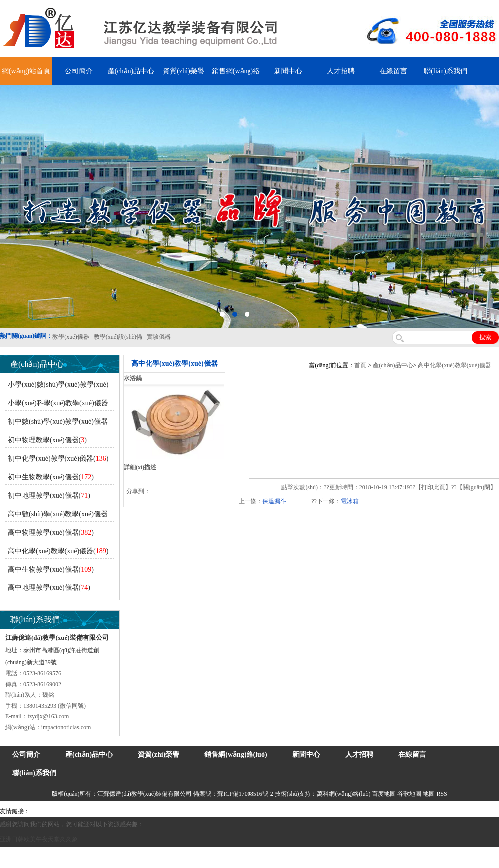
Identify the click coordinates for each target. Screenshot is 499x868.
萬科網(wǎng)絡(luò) (344, 794)
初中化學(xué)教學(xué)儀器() (58, 458)
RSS (441, 794)
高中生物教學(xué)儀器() (51, 569)
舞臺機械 (168, 811)
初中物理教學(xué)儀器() (47, 440)
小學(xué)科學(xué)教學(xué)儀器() (57, 405)
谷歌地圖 (409, 794)
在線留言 (393, 71)
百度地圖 (384, 794)
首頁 (360, 365)
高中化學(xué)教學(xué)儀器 (454, 365)
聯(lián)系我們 (445, 71)
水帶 (238, 811)
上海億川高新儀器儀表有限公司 (112, 811)
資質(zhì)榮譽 (183, 71)
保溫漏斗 (274, 501)
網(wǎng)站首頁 (26, 71)
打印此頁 (433, 487)
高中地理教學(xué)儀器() (49, 588)
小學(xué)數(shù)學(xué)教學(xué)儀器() (57, 387)
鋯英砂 (190, 811)
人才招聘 (341, 71)
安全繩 (254, 811)
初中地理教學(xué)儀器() (49, 495)
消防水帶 (290, 811)
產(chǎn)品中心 (131, 71)
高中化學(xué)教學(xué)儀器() (58, 551)
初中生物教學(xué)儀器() (51, 477)
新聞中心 (288, 71)
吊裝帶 (40, 811)
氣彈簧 (60, 811)
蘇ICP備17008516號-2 (245, 794)
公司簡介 (79, 71)
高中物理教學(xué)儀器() (51, 532)
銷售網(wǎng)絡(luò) (236, 754)
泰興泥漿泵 (216, 811)
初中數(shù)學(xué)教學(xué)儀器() (57, 424)
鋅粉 (271, 811)
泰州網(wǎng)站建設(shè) (460, 811)
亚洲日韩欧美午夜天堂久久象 (39, 839)
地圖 (429, 794)
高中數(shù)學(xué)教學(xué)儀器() (57, 516)
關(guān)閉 (476, 487)
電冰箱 (350, 501)
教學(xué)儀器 (407, 811)
